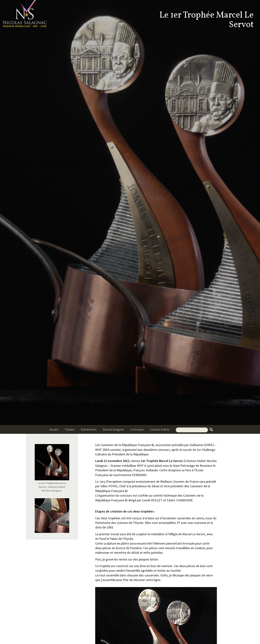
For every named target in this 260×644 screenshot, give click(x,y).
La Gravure (137, 429)
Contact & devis (160, 429)
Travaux (70, 429)
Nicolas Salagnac (113, 429)
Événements (89, 429)
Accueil (54, 429)
